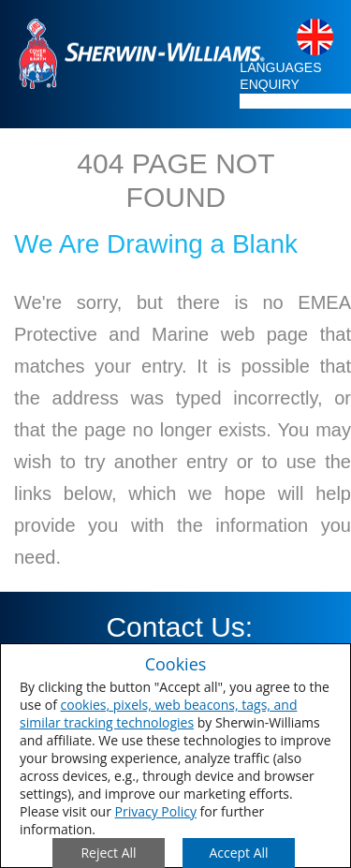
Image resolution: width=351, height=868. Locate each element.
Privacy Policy (156, 811)
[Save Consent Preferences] (239, 853)
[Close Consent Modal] (109, 853)
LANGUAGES (280, 67)
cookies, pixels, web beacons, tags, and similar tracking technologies (159, 714)
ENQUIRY (270, 84)
